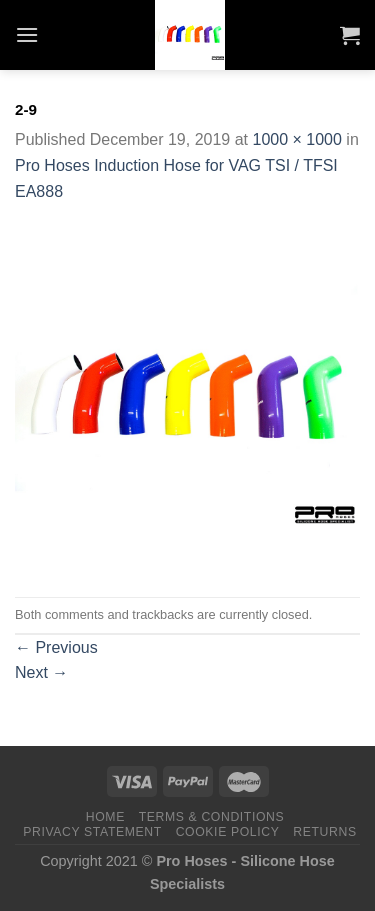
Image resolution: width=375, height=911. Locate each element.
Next (41, 672)
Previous (56, 647)
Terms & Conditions (212, 817)
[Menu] (27, 34)
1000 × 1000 (296, 139)
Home (105, 817)
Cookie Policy (228, 832)
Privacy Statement (92, 832)
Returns (324, 832)
